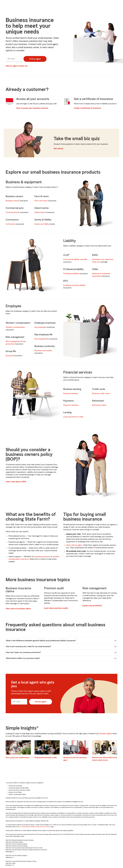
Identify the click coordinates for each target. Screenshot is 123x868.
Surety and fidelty (42, 224)
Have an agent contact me (17, 66)
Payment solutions (71, 405)
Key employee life (42, 339)
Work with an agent (74, 545)
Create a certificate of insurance (87, 108)
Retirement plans (99, 405)
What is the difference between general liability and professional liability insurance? (41, 641)
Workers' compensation (15, 327)
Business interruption (43, 351)
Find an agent (35, 59)
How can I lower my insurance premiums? (23, 652)
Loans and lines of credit (73, 417)
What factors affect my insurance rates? (23, 658)
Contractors (11, 224)
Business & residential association (101, 275)
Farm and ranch (41, 201)
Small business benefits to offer (46, 758)
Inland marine (40, 212)
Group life (10, 356)
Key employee (40, 327)
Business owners (12, 201)
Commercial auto (13, 212)
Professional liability (71, 274)
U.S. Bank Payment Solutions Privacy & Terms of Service (35, 827)
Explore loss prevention (92, 606)
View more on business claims (18, 609)
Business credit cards (101, 393)
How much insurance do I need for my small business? (28, 646)
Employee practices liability (74, 285)
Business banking (70, 393)
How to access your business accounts (32, 108)
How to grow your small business (17, 758)
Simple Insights (106, 734)
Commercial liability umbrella (75, 259)
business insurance (42, 557)
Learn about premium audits (56, 608)
